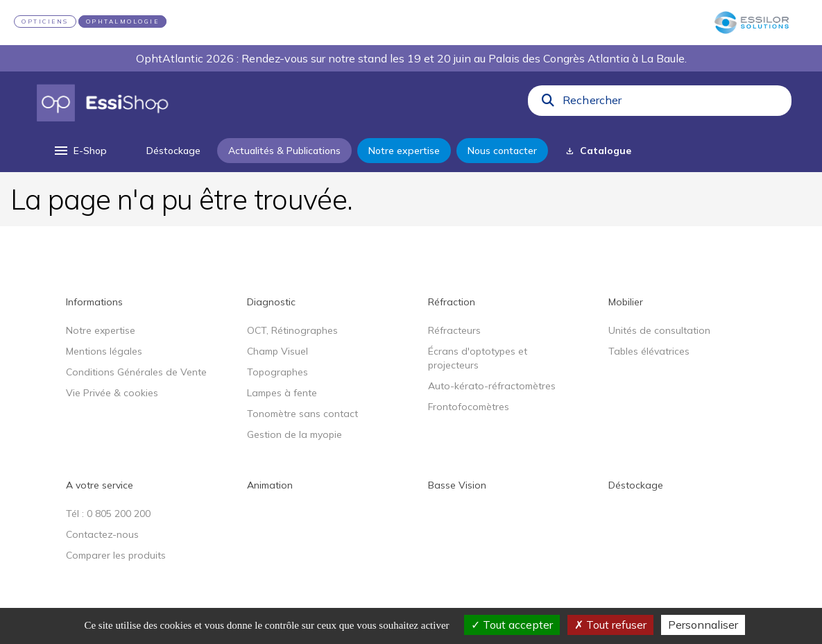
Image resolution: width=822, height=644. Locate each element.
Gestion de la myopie (294, 434)
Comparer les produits (116, 555)
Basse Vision (457, 485)
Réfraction (452, 302)
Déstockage (636, 485)
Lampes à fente (282, 393)
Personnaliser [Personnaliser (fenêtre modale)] (703, 625)
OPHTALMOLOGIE (123, 22)
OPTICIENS (45, 22)
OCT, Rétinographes (292, 330)
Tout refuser (610, 625)
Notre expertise (101, 330)
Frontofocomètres (469, 407)
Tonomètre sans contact (302, 414)
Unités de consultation (659, 330)
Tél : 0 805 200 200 (108, 514)
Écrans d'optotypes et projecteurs (478, 358)
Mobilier (626, 302)
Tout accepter (512, 625)
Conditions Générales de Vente (136, 372)
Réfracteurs (454, 330)
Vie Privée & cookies (112, 393)
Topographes (277, 372)
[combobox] (673, 103)
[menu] (79, 151)
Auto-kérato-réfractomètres (492, 386)
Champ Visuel (277, 351)
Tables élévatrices (649, 351)
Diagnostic (271, 302)
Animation (270, 485)
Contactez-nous (102, 534)
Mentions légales (104, 351)
